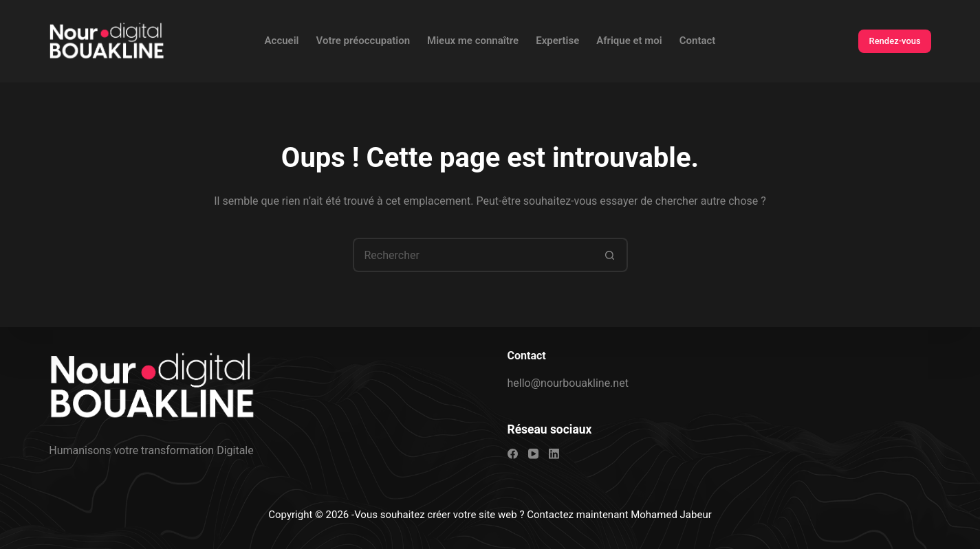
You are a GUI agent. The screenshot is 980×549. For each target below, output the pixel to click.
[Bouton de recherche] (611, 255)
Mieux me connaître (473, 41)
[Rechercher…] (473, 255)
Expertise (557, 41)
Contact (698, 41)
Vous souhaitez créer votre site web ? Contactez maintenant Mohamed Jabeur (533, 515)
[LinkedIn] (554, 454)
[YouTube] (533, 454)
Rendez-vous (894, 41)
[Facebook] (513, 454)
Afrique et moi (629, 41)
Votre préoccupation (363, 41)
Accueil (282, 41)
